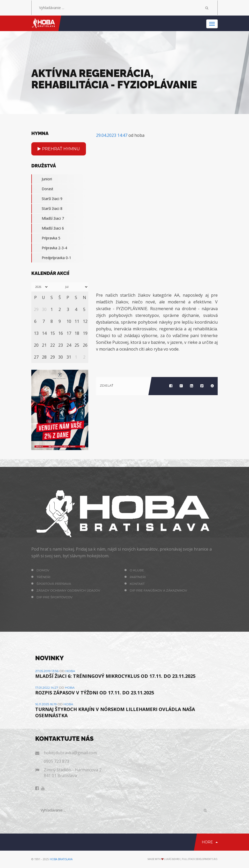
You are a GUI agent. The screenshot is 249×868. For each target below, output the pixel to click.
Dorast (42, 189)
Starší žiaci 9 (47, 199)
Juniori (42, 179)
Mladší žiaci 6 (48, 228)
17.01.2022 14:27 (47, 688)
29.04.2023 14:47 (112, 135)
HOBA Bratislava (61, 859)
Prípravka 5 (46, 238)
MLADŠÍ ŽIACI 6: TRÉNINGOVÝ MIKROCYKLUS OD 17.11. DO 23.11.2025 (115, 676)
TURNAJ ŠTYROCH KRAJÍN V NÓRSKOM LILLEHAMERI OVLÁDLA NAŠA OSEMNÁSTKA (115, 712)
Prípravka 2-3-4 (49, 248)
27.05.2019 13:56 (47, 671)
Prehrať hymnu (59, 149)
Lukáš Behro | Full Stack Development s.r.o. (191, 859)
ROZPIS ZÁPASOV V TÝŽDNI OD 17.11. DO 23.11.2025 (95, 693)
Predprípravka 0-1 (51, 258)
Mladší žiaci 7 (48, 218)
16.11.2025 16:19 (46, 704)
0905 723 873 (56, 761)
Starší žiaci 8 (47, 209)
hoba (70, 671)
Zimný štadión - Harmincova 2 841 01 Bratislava (73, 773)
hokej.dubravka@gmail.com (70, 753)
